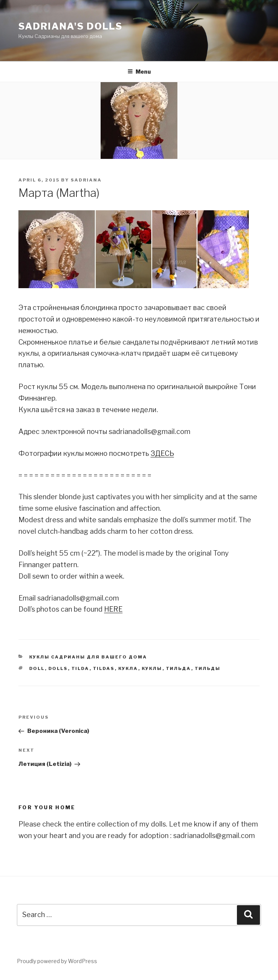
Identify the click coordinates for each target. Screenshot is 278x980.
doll (37, 668)
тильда (179, 668)
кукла (128, 668)
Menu (139, 72)
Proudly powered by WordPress (57, 961)
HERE (113, 609)
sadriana (86, 180)
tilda (80, 668)
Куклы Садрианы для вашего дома (88, 657)
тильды (208, 668)
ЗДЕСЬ (162, 453)
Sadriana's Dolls (70, 26)
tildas (104, 668)
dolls (58, 668)
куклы (152, 668)
